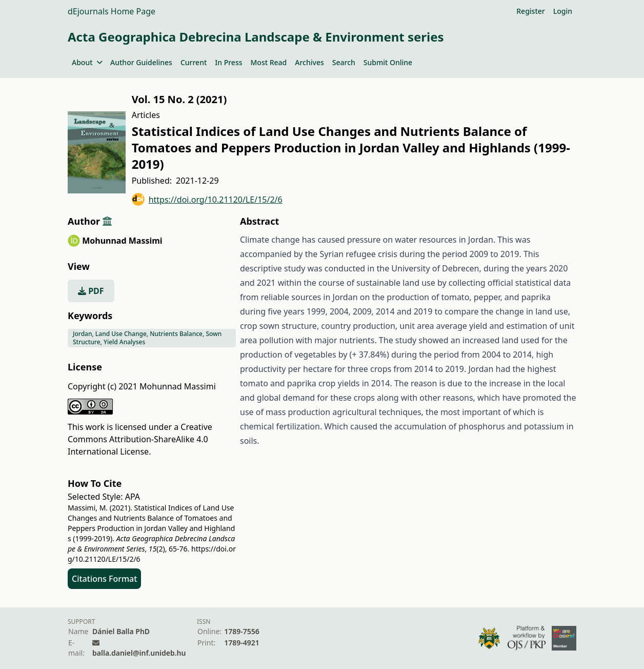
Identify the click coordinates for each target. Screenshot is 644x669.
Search (344, 62)
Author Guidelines (141, 62)
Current (194, 62)
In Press (228, 62)
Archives (309, 62)
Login (563, 11)
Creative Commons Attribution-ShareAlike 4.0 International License (140, 439)
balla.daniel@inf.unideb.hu (139, 653)
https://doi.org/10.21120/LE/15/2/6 (207, 199)
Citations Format (104, 579)
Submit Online (388, 62)
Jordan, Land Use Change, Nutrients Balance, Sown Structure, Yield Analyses (147, 338)
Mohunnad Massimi (122, 241)
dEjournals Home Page (112, 11)
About (87, 62)
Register (530, 11)
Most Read (269, 62)
